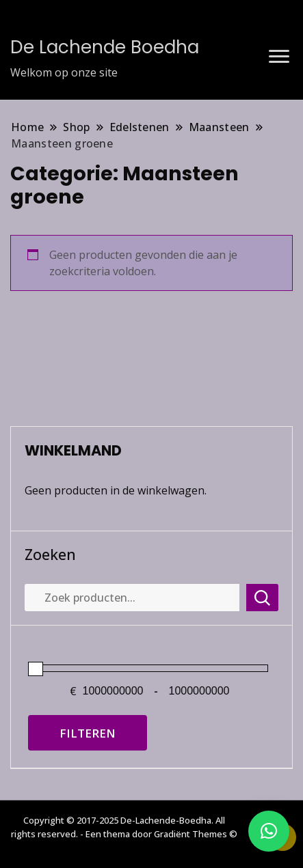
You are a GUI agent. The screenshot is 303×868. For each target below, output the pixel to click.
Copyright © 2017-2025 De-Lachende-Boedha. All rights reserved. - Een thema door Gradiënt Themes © (124, 827)
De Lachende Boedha (105, 47)
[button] (269, 831)
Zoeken (50, 555)
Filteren (88, 733)
